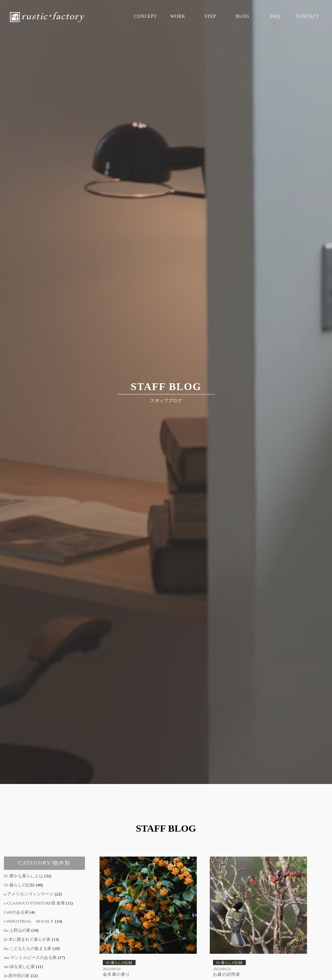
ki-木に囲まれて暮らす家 (27, 939)
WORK (178, 16)
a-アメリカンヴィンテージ (29, 894)
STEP (210, 16)
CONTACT (307, 16)
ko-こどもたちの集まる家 (28, 948)
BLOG (243, 16)
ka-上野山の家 (17, 930)
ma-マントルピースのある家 (30, 957)
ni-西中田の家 (17, 976)
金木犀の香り (116, 974)
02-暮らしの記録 (19, 885)
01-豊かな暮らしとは (24, 876)
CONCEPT (145, 16)
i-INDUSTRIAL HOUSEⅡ (29, 921)
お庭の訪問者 (227, 974)
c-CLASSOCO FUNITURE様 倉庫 (34, 903)
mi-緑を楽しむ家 (19, 967)
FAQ (275, 16)
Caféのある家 (16, 912)
